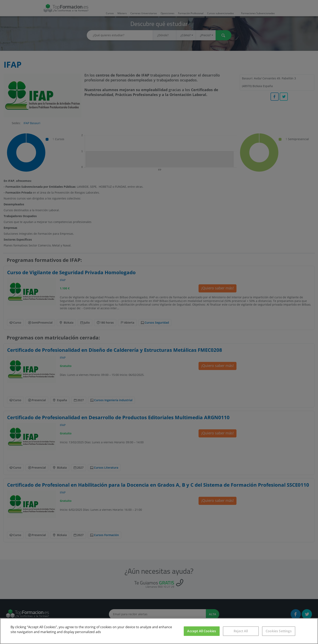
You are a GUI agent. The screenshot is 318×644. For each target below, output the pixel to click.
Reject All (241, 631)
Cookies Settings (279, 631)
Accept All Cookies (202, 631)
